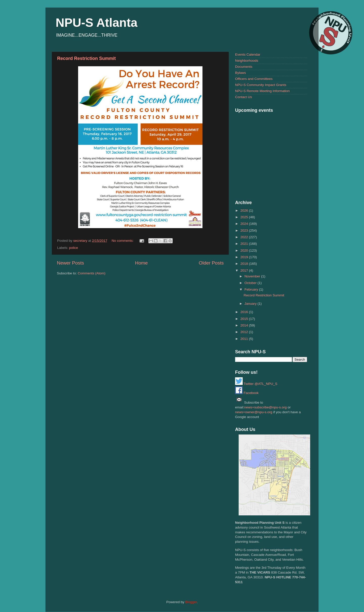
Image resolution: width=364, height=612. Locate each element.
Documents (244, 67)
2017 (245, 270)
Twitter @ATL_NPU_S (256, 384)
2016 (245, 312)
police (73, 248)
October (251, 283)
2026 (245, 211)
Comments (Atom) (92, 273)
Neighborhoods (247, 61)
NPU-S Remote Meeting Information (262, 91)
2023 (245, 231)
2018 (245, 264)
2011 (245, 339)
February (252, 289)
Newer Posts (70, 263)
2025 (245, 217)
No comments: (123, 241)
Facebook (247, 393)
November (253, 276)
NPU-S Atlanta (97, 23)
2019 (245, 257)
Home (141, 263)
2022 (245, 237)
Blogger (191, 602)
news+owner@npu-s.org (254, 412)
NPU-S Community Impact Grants (261, 85)
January (251, 304)
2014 (245, 325)
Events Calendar (248, 54)
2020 (245, 250)
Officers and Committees (254, 79)
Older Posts (211, 263)
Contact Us (244, 97)
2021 (245, 244)
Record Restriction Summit (86, 58)
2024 (245, 224)
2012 (245, 332)
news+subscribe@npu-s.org (265, 407)
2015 (245, 319)
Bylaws (241, 73)
